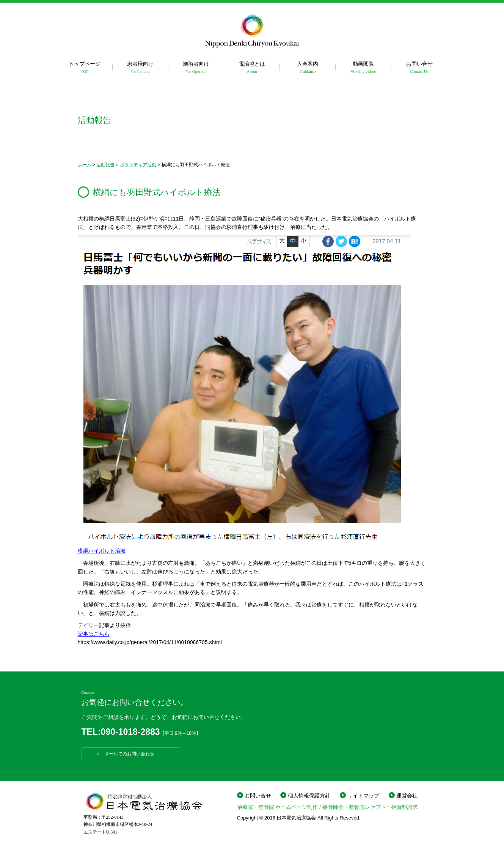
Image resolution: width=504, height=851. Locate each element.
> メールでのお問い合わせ (130, 754)
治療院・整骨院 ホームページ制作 (278, 807)
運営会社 (407, 796)
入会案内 (308, 68)
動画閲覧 (363, 68)
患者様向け (141, 68)
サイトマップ (363, 796)
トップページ (85, 68)
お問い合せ (419, 68)
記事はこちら (94, 634)
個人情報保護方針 (309, 796)
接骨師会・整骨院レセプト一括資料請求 (370, 807)
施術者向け (196, 68)
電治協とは (252, 68)
